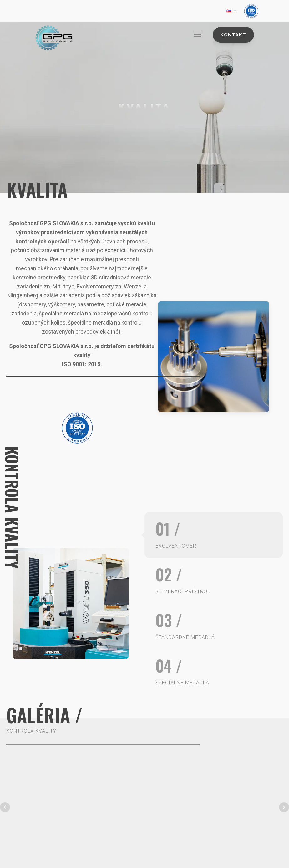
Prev (5, 807)
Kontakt (233, 34)
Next (284, 807)
